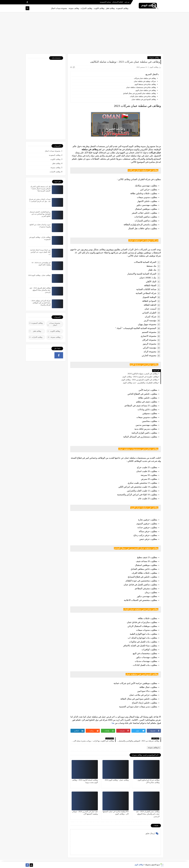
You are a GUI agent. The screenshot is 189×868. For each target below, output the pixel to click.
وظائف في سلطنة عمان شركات (145, 78)
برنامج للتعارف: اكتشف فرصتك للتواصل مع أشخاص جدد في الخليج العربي (40, 214)
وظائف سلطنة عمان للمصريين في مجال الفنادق (139, 93)
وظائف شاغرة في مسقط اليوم (145, 84)
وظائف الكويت (99, 8)
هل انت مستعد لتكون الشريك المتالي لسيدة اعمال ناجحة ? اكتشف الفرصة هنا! (40, 189)
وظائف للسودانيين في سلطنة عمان (144, 99)
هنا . (113, 723)
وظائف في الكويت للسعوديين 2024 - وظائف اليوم (140, 380)
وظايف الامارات (86, 8)
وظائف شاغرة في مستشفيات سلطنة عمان (141, 87)
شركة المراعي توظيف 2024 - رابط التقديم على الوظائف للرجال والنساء (41, 303)
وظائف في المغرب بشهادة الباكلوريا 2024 (143, 374)
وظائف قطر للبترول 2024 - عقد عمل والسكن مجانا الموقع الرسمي (40, 290)
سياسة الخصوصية (105, 2)
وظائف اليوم (139, 865)
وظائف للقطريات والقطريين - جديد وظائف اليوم (141, 383)
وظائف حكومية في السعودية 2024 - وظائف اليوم (140, 377)
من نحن (127, 2)
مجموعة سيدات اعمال (59, 8)
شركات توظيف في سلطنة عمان (145, 81)
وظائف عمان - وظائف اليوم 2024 (117, 780)
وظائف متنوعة (74, 8)
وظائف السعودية (122, 8)
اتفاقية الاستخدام (118, 2)
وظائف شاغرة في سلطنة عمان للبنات (143, 96)
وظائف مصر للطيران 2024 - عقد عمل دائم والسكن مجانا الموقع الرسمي (148, 814)
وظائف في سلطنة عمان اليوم (145, 90)
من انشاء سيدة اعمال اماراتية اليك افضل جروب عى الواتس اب (40, 252)
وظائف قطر (110, 8)
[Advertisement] (95, 34)
